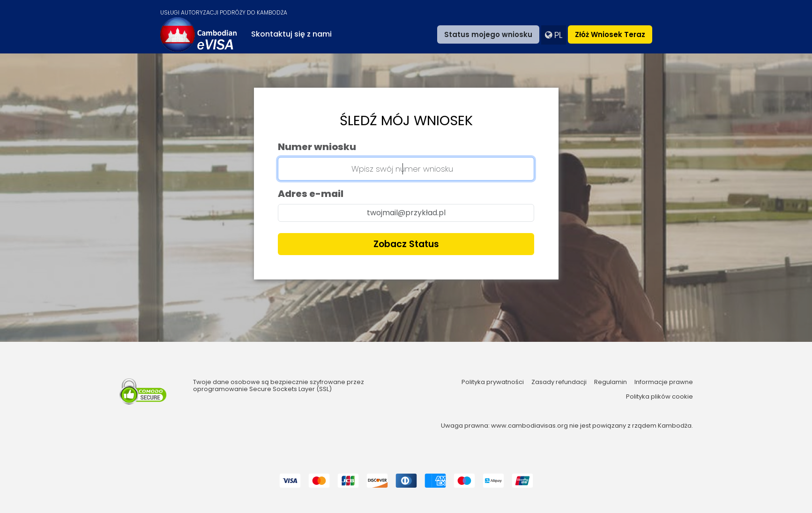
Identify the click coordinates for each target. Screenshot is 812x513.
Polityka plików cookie (659, 397)
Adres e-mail (311, 194)
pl (554, 35)
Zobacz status (406, 244)
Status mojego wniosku (488, 34)
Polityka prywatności (493, 382)
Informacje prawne (664, 382)
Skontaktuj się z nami (291, 34)
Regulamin (611, 382)
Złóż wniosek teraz (610, 34)
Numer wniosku (317, 147)
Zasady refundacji (559, 382)
